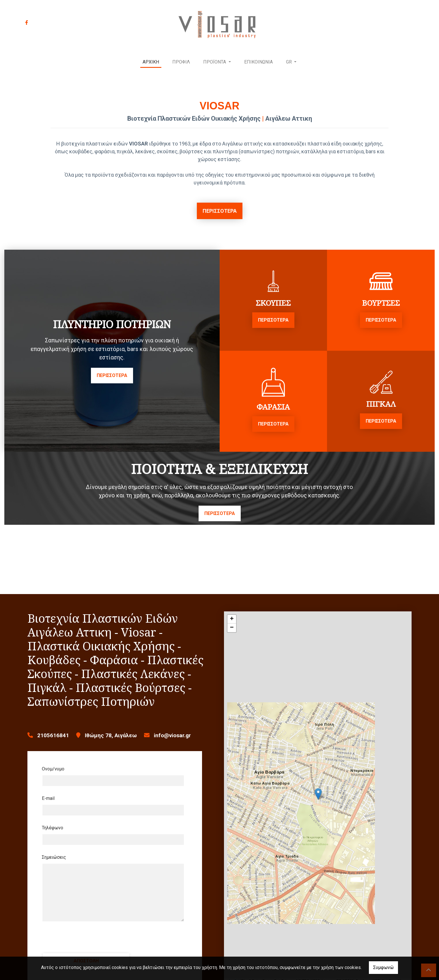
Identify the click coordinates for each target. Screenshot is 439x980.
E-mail (48, 798)
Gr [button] (289, 62)
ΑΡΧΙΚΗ (151, 62)
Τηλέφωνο (53, 828)
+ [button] (232, 619)
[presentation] (86, 937)
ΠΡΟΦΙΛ (181, 62)
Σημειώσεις (54, 857)
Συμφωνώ (383, 967)
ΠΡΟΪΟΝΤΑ (215, 62)
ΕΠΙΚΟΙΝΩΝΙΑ (258, 62)
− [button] (232, 628)
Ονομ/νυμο (53, 769)
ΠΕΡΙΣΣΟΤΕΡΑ (220, 211)
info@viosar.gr (172, 735)
